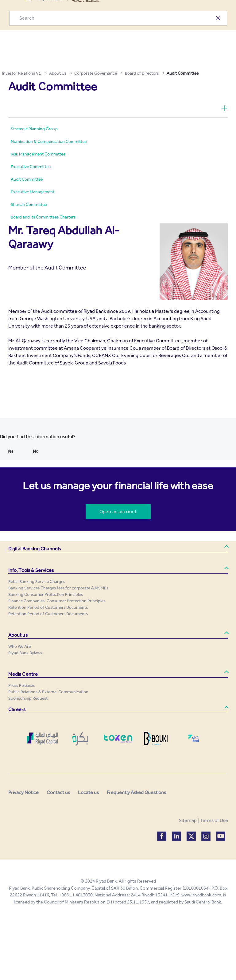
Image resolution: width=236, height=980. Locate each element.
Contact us (58, 792)
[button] (118, 549)
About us (18, 635)
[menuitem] (34, 129)
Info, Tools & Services (31, 570)
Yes (10, 451)
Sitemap (188, 820)
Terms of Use (214, 820)
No (36, 451)
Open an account (118, 512)
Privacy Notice (23, 792)
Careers (17, 709)
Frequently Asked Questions (136, 792)
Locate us (88, 792)
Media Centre (23, 674)
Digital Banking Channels (35, 549)
